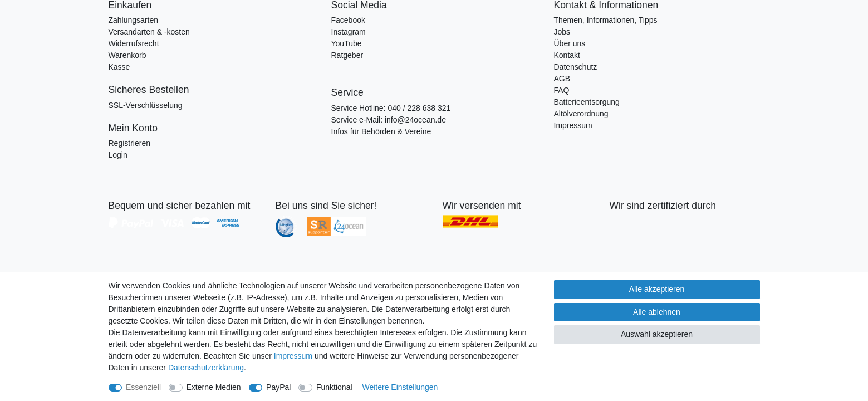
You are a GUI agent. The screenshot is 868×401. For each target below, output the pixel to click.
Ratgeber (347, 55)
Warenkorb (127, 55)
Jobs (562, 32)
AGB (562, 79)
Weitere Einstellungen (400, 387)
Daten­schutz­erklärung (206, 368)
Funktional (334, 387)
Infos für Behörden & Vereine (381, 131)
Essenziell (143, 387)
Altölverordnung (581, 114)
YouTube (347, 43)
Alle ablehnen (657, 312)
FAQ (562, 90)
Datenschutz (576, 67)
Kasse (119, 67)
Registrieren (129, 143)
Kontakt (567, 55)
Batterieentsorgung (587, 102)
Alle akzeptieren (657, 289)
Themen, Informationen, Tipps (606, 20)
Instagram (349, 32)
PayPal (278, 387)
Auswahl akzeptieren (657, 334)
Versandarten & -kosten (149, 32)
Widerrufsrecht (134, 43)
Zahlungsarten (134, 20)
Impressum (573, 125)
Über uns (570, 43)
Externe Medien (214, 387)
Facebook (348, 20)
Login (118, 155)
